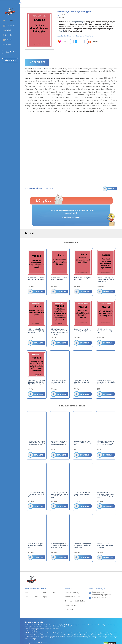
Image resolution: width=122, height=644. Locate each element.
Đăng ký (10, 52)
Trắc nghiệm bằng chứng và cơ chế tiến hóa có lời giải (36, 494)
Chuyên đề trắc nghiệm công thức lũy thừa (59, 279)
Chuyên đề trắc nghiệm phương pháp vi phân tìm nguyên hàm (106, 280)
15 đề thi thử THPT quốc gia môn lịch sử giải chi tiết (36, 546)
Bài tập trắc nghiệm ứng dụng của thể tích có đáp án (82, 443)
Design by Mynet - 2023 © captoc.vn (38, 643)
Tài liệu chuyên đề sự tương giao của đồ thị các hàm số (106, 382)
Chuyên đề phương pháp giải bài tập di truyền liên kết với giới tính (82, 546)
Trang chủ (8, 20)
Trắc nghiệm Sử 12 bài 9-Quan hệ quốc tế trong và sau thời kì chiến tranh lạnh (59, 495)
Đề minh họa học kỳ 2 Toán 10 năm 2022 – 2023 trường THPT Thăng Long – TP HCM (106, 495)
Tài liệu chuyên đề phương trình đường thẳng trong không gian (37, 331)
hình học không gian (78, 22)
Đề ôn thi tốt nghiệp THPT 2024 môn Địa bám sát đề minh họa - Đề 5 (60, 546)
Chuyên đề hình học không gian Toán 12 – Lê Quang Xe (105, 546)
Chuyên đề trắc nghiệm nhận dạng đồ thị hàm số (82, 330)
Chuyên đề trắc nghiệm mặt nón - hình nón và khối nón (82, 382)
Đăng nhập (10, 60)
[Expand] (20, 3)
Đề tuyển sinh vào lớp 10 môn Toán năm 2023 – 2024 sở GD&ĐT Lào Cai (59, 443)
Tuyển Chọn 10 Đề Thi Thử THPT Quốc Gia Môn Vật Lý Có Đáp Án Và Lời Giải (36, 443)
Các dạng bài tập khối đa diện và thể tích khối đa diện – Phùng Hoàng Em (36, 382)
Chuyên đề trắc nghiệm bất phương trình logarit (36, 279)
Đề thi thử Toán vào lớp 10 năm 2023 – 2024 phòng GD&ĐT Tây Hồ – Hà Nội (106, 443)
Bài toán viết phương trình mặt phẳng (83, 279)
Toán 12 (61, 31)
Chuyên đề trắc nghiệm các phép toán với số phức (59, 382)
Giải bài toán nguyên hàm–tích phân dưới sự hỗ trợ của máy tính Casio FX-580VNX (60, 332)
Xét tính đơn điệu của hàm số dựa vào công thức (104, 331)
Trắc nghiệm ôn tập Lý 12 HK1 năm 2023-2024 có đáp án (82, 494)
